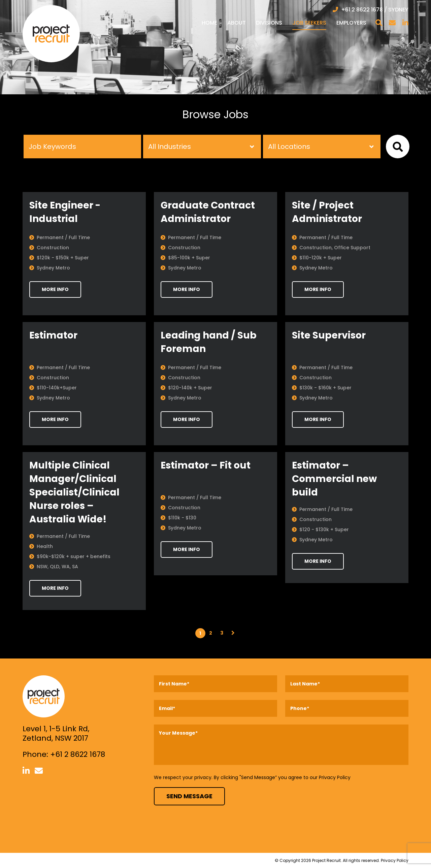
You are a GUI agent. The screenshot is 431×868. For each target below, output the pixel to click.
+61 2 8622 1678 (78, 754)
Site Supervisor (329, 335)
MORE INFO (55, 289)
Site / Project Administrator (327, 212)
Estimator (53, 335)
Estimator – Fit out (206, 465)
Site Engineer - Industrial (65, 212)
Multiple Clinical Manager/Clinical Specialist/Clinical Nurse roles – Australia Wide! (74, 492)
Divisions (269, 23)
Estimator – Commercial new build (334, 479)
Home (209, 23)
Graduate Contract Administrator (208, 212)
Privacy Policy (335, 777)
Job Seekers (309, 23)
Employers (351, 23)
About (237, 23)
